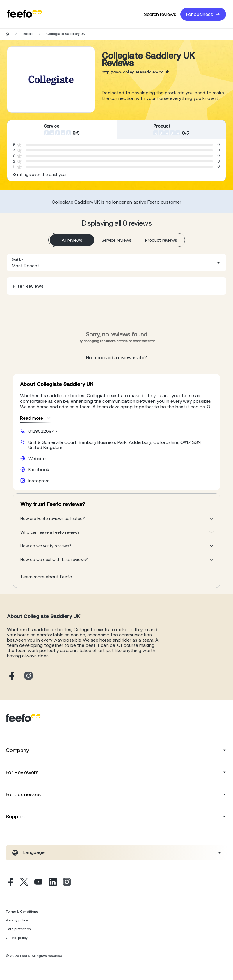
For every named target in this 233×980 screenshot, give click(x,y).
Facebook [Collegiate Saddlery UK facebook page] (39, 469)
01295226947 (43, 431)
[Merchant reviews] (51, 80)
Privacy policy (17, 920)
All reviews (72, 240)
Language (34, 852)
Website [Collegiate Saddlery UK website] (37, 458)
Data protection (18, 929)
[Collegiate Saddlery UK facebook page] (11, 676)
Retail (28, 34)
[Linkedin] (53, 883)
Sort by (17, 259)
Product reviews (161, 240)
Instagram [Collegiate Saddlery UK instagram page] (39, 481)
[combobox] (116, 263)
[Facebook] (10, 883)
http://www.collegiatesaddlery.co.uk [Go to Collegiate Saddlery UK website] (135, 72)
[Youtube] (38, 883)
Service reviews (116, 240)
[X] (24, 883)
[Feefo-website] (24, 14)
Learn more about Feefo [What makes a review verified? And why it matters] (47, 577)
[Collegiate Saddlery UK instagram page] (29, 676)
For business (203, 14)
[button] (116, 263)
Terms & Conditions (22, 912)
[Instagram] (67, 883)
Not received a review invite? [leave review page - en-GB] (116, 357)
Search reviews (160, 14)
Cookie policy (17, 938)
